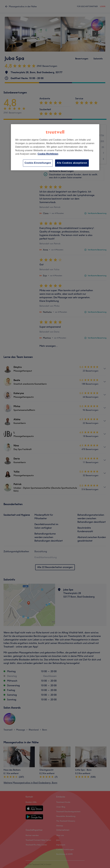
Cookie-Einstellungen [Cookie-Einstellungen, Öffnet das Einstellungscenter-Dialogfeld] (38, 163)
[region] (55, 147)
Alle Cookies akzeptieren (72, 163)
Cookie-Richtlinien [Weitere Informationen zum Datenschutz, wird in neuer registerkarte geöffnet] (48, 154)
